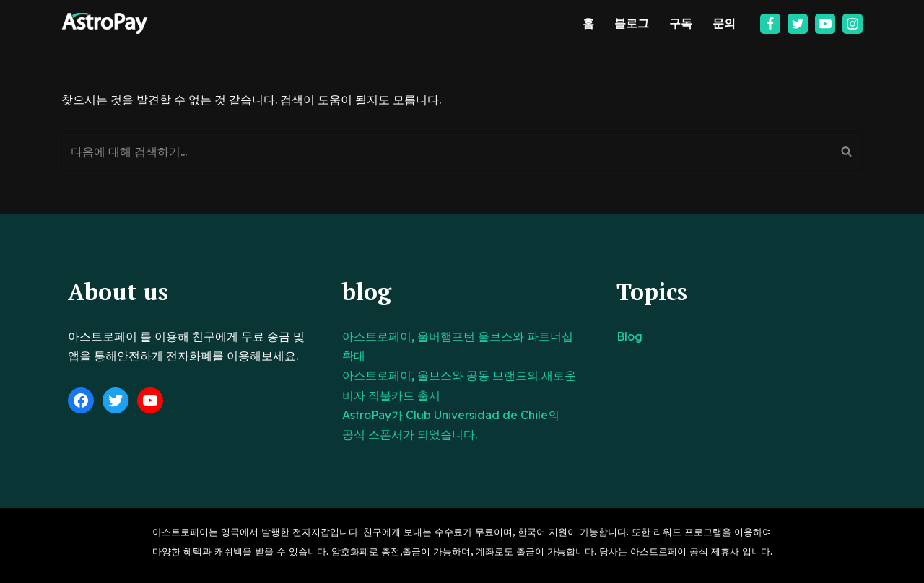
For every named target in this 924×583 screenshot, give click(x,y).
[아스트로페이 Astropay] (105, 23)
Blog (629, 336)
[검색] (446, 152)
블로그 (632, 23)
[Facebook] (770, 24)
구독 (681, 23)
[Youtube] (825, 24)
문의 (724, 23)
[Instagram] (853, 24)
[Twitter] (798, 24)
